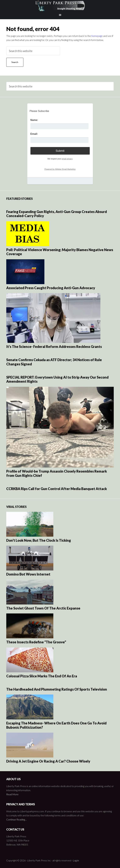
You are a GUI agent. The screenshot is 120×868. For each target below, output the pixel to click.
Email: (34, 134)
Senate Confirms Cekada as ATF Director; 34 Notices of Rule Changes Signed (54, 362)
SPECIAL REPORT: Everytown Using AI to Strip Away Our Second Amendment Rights (57, 379)
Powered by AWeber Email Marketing (60, 169)
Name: (34, 120)
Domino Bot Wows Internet (28, 574)
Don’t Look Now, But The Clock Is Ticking (39, 540)
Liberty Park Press (60, 6)
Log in (76, 860)
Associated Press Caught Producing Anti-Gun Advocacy (51, 288)
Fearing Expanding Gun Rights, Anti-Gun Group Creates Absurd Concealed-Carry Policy (57, 214)
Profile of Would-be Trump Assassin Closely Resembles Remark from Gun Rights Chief (57, 473)
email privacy (67, 159)
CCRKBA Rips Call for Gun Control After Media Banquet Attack (57, 489)
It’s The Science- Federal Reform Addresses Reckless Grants (54, 347)
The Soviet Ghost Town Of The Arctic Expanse (43, 608)
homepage (97, 36)
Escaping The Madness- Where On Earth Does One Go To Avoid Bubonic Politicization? (56, 725)
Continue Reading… (16, 819)
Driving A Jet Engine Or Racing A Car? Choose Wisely (48, 761)
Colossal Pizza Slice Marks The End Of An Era (42, 676)
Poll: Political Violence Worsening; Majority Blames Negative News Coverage (60, 252)
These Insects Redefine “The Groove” (36, 642)
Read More (12, 794)
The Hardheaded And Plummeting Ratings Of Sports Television (57, 689)
